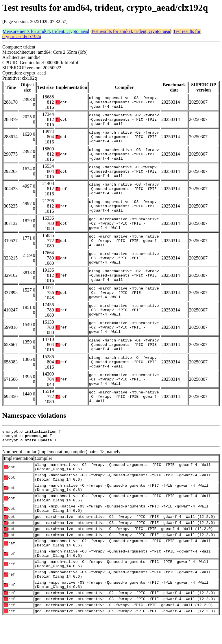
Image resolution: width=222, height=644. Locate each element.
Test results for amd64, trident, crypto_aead (131, 31)
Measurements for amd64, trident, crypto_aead (46, 31)
